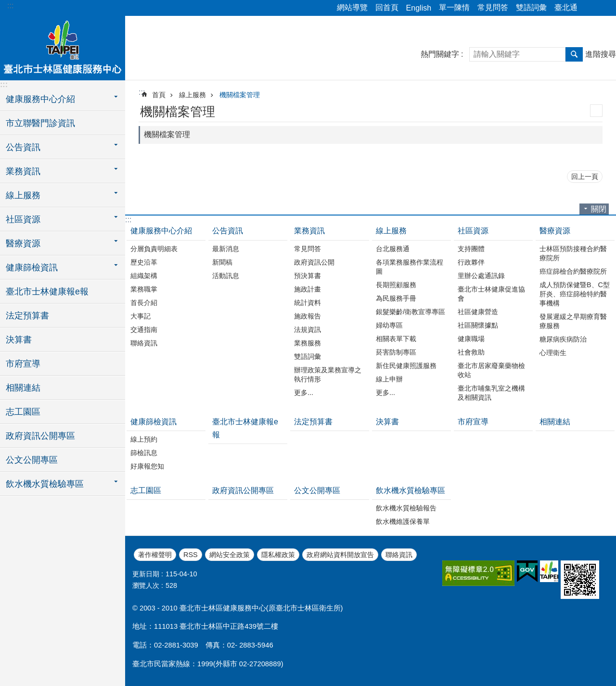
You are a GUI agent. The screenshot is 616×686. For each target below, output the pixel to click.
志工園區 (23, 412)
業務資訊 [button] (23, 171)
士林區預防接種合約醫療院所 (573, 253)
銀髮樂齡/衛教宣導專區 (411, 312)
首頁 (159, 95)
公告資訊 (228, 231)
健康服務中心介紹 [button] (40, 99)
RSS (191, 555)
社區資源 (473, 231)
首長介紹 (144, 303)
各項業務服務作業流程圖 (410, 267)
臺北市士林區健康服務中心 (63, 47)
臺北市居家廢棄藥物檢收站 (491, 370)
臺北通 (566, 7)
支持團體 (471, 249)
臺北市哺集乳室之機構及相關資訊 (491, 393)
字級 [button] (603, 8)
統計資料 (308, 303)
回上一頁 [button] (585, 177)
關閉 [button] (599, 209)
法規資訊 (308, 330)
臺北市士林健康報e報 (47, 292)
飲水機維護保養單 (403, 521)
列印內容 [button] (596, 111)
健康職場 (471, 339)
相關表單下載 (396, 339)
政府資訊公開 (314, 262)
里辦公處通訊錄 (481, 276)
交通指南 (144, 330)
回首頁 (387, 7)
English (419, 8)
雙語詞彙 (531, 7)
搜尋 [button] (574, 54)
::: (10, 6)
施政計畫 (308, 289)
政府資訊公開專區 (40, 436)
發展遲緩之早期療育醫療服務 (573, 321)
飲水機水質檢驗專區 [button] (45, 484)
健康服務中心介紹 (161, 231)
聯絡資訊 (144, 343)
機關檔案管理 (240, 95)
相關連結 (23, 388)
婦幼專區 (389, 325)
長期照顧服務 (396, 285)
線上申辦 (389, 379)
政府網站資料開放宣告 (340, 555)
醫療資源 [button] (23, 243)
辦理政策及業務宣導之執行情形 (328, 375)
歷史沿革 (144, 262)
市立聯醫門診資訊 (40, 123)
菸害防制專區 (396, 352)
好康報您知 (147, 466)
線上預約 (144, 439)
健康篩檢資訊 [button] (32, 267)
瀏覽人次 (146, 585)
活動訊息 (226, 276)
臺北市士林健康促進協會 (491, 294)
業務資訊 (309, 231)
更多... (304, 393)
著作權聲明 (155, 555)
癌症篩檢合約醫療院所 (573, 271)
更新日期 (146, 574)
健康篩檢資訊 (154, 422)
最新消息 (226, 249)
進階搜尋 (601, 54)
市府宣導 (23, 364)
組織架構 (144, 276)
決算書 (19, 340)
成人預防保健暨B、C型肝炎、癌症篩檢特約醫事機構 (575, 294)
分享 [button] (590, 8)
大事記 (141, 316)
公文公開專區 (32, 460)
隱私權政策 (278, 555)
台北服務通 (393, 249)
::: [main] (142, 92)
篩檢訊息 (144, 453)
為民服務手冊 (396, 298)
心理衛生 (553, 353)
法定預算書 (27, 316)
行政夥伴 (471, 262)
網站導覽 (352, 7)
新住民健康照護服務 (406, 366)
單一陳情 (454, 7)
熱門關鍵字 (440, 54)
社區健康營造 (478, 312)
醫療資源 (555, 231)
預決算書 (308, 276)
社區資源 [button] (23, 219)
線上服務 (192, 95)
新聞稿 (222, 262)
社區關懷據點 (478, 325)
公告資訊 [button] (23, 147)
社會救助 (471, 352)
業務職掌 (144, 289)
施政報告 (308, 316)
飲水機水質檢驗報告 (406, 508)
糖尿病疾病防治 (563, 339)
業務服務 (308, 343)
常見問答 (493, 7)
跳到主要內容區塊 (5, 5)
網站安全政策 (230, 555)
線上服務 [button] (23, 195)
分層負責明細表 (154, 249)
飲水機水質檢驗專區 (411, 490)
